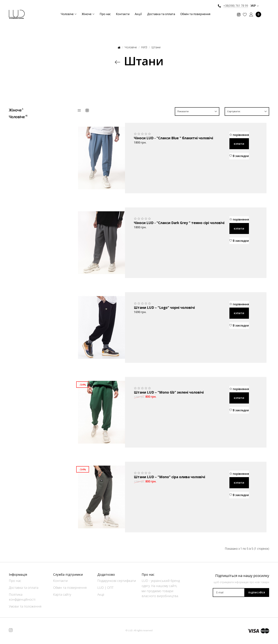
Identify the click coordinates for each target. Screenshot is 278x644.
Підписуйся (257, 593)
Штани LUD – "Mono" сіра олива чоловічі (169, 477)
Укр (255, 6)
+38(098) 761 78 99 (236, 6)
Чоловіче (18, 117)
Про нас (15, 581)
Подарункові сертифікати (117, 581)
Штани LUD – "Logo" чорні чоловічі (164, 308)
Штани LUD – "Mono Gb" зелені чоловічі (169, 393)
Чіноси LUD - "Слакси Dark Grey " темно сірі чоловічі (179, 223)
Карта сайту (62, 594)
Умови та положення (25, 606)
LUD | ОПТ (105, 588)
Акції (101, 594)
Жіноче (16, 110)
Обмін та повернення (70, 588)
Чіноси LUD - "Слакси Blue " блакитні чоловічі (173, 138)
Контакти (60, 581)
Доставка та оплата (24, 588)
